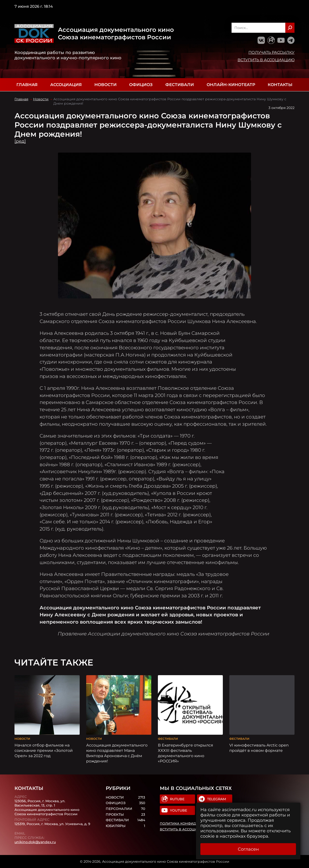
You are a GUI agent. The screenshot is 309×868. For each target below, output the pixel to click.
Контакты (280, 85)
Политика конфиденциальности (192, 823)
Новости (105, 85)
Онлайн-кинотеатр (231, 85)
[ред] (20, 141)
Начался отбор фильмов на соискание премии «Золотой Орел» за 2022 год (44, 750)
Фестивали (180, 85)
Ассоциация (66, 85)
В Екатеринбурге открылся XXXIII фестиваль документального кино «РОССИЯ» (186, 753)
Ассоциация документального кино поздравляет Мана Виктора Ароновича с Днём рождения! (117, 753)
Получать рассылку (271, 52)
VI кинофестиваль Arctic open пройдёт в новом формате (259, 748)
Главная (27, 85)
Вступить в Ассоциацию (266, 60)
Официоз (141, 85)
